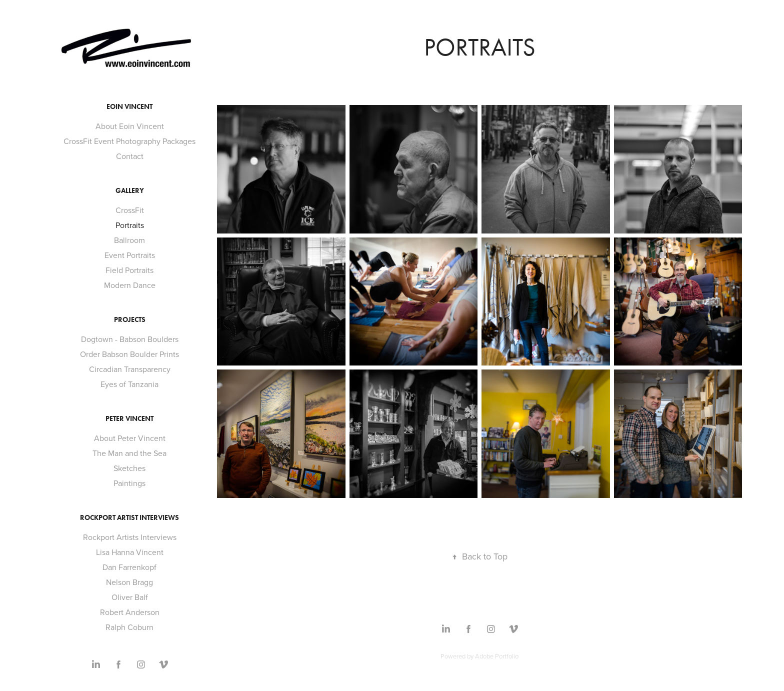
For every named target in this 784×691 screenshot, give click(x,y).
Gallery (130, 191)
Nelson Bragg (129, 582)
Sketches (129, 468)
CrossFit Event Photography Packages (129, 141)
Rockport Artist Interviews (129, 518)
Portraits (130, 225)
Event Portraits (130, 255)
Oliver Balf (130, 597)
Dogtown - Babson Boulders (130, 339)
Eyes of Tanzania (129, 384)
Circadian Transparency (130, 369)
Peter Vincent (129, 419)
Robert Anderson (130, 612)
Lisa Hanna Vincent (130, 552)
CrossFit (130, 210)
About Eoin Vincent (130, 126)
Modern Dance (130, 285)
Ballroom (129, 240)
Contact (130, 156)
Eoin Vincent (129, 107)
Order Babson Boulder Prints (129, 354)
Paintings (129, 483)
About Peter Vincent (130, 438)
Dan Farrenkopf (129, 567)
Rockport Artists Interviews (130, 537)
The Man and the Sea (129, 453)
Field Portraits (129, 270)
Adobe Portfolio (497, 656)
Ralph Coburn (129, 627)
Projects (130, 320)
